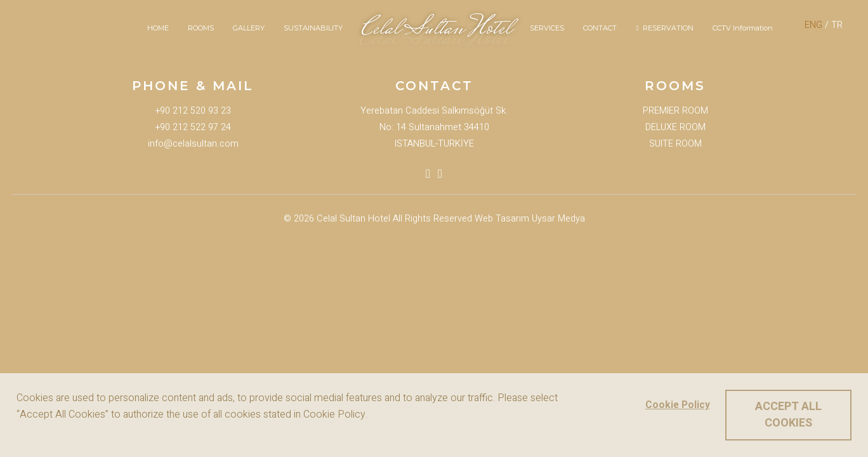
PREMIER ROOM (675, 111)
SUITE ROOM (675, 144)
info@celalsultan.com (193, 144)
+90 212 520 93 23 (193, 111)
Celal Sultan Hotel (353, 219)
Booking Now (27, 248)
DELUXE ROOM (675, 127)
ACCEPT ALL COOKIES (788, 415)
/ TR (824, 25)
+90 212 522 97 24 (193, 127)
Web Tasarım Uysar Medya (530, 219)
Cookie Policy (677, 406)
